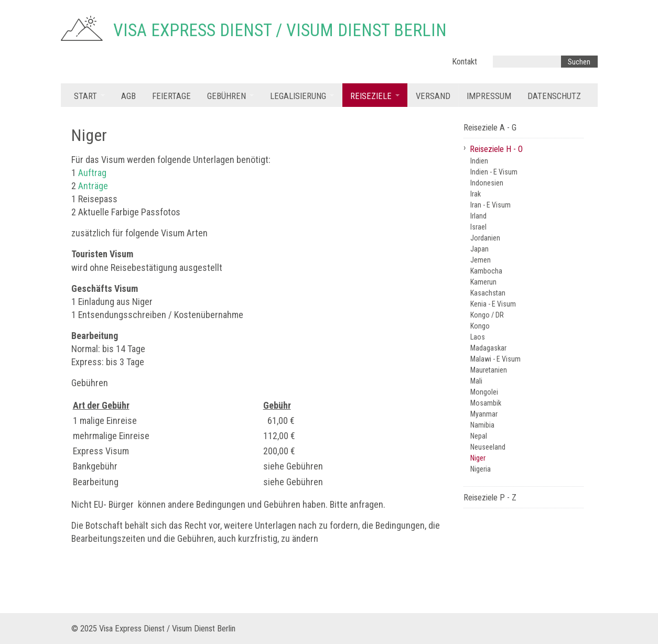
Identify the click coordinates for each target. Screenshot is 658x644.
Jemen (481, 260)
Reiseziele (371, 96)
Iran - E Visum (490, 205)
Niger (478, 458)
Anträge (93, 186)
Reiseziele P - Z (490, 498)
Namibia (482, 425)
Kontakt (465, 62)
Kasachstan (488, 293)
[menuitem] (89, 95)
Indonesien (487, 183)
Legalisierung (298, 96)
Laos (478, 337)
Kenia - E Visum (493, 304)
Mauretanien (489, 370)
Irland (478, 216)
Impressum (489, 96)
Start (85, 96)
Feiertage (171, 96)
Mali (476, 381)
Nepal (479, 436)
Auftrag (92, 173)
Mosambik (486, 403)
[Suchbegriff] (527, 62)
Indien (479, 161)
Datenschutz (554, 96)
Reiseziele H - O (496, 149)
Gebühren (226, 96)
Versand (433, 96)
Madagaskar (488, 348)
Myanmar (484, 414)
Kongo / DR (487, 315)
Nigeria (481, 469)
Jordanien (485, 238)
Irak (476, 194)
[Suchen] (579, 62)
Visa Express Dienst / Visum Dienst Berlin (280, 30)
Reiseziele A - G (490, 128)
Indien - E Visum (494, 172)
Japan (479, 249)
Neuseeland (488, 447)
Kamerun (483, 282)
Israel (478, 227)
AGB (128, 96)
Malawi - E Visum (495, 359)
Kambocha (486, 271)
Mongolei (484, 392)
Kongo (480, 326)
